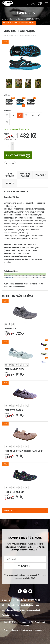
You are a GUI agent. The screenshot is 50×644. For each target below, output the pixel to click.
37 (20, 115)
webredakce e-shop (39, 630)
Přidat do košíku (18, 155)
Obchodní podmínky (10, 605)
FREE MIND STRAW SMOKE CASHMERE (24, 451)
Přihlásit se (25, 566)
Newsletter (21, 600)
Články (12, 600)
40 (39, 115)
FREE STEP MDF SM (14, 492)
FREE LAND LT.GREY (14, 369)
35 (7, 115)
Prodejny (6, 615)
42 (13, 324)
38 (26, 115)
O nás (4, 600)
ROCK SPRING (34, 600)
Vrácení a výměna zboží (30, 610)
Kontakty (16, 615)
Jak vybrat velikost (10, 610)
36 (13, 115)
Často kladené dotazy (30, 605)
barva (7, 95)
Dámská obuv (19, 19)
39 (33, 115)
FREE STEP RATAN (14, 410)
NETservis (14, 630)
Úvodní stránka (7, 19)
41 (7, 122)
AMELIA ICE (10, 329)
